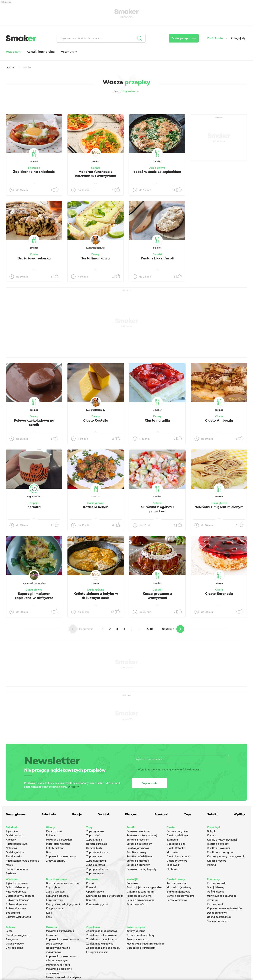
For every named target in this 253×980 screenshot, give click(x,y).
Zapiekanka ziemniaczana (102, 939)
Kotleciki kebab (96, 507)
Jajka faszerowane (17, 883)
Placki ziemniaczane (58, 844)
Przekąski (161, 814)
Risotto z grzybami (218, 844)
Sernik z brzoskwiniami (140, 900)
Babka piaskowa (16, 909)
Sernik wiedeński (137, 904)
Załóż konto (215, 38)
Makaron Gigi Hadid (58, 965)
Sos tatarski (13, 913)
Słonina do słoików (218, 921)
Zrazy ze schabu (56, 861)
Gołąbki (212, 831)
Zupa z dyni (93, 835)
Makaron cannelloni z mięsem (64, 977)
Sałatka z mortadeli (138, 861)
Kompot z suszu (55, 909)
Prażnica (11, 873)
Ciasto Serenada (219, 594)
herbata (34, 507)
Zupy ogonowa (95, 831)
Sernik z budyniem (178, 831)
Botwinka (132, 883)
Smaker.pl (11, 67)
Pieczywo (132, 814)
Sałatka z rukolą (136, 852)
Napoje (34, 503)
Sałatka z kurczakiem (139, 844)
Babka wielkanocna (18, 900)
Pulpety (51, 835)
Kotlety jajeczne (136, 931)
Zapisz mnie (149, 783)
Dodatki (157, 254)
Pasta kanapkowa (17, 844)
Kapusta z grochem (57, 896)
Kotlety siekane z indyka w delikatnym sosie (96, 596)
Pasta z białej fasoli (157, 258)
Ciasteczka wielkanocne (20, 896)
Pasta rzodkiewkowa (139, 896)
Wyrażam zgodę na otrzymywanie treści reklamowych (167, 770)
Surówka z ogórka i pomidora (157, 509)
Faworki (91, 887)
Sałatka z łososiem (138, 840)
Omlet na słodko (16, 835)
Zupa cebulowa (95, 873)
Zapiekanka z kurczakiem (101, 935)
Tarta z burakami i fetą (140, 935)
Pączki (90, 883)
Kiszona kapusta (217, 883)
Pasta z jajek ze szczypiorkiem (145, 887)
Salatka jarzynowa (138, 848)
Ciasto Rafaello (176, 848)
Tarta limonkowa (95, 258)
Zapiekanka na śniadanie (34, 172)
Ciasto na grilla (157, 420)
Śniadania (34, 168)
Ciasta (34, 254)
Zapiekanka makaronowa (61, 857)
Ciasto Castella (96, 420)
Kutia (49, 913)
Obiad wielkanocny (17, 887)
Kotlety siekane (55, 848)
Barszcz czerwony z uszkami (63, 883)
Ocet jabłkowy (216, 887)
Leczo (9, 931)
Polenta (211, 865)
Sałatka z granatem (138, 865)
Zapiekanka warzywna (100, 944)
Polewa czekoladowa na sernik (34, 422)
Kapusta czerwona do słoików (225, 909)
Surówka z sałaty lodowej (142, 835)
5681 (150, 629)
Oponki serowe (95, 892)
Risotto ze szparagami (220, 852)
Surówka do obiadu (138, 831)
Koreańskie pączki (97, 904)
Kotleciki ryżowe (217, 861)
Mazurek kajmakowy (179, 887)
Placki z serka (14, 857)
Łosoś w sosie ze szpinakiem (157, 172)
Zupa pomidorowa (97, 869)
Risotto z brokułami (218, 848)
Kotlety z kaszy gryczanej (222, 840)
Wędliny (239, 814)
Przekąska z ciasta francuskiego (145, 944)
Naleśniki (11, 848)
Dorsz (49, 852)
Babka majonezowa (179, 892)
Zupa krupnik (94, 840)
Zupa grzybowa (55, 892)
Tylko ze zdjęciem (31, 102)
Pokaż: (127, 91)
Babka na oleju (176, 844)
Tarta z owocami (177, 883)
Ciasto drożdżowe (177, 835)
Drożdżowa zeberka (34, 258)
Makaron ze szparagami (141, 892)
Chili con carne (14, 948)
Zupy (188, 814)
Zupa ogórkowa (96, 865)
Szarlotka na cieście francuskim (105, 896)
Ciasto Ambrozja (219, 420)
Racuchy (11, 840)
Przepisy (13, 52)
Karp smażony (54, 900)
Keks (49, 917)
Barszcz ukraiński (97, 844)
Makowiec (173, 852)
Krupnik (211, 835)
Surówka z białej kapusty (142, 869)
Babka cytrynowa (16, 904)
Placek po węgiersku (18, 935)
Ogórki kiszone (216, 892)
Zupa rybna (53, 887)
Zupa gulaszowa (96, 861)
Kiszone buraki (216, 904)
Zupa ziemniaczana (98, 852)
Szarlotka (172, 840)
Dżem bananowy (217, 913)
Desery (95, 254)
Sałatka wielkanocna (18, 917)
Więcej (72, 787)
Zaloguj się (238, 38)
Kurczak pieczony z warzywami (225, 857)
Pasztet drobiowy (16, 892)
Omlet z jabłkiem (16, 852)
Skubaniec (173, 869)
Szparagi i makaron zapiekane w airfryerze (34, 596)
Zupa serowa (94, 857)
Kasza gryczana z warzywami (157, 596)
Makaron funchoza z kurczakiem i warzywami (95, 174)
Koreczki (91, 900)
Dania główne (157, 168)
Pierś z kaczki (54, 831)
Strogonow (12, 939)
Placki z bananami (17, 869)
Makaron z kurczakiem (59, 840)
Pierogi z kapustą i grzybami (63, 904)
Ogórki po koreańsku (219, 917)
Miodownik (173, 865)
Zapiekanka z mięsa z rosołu (103, 948)
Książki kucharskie (41, 52)
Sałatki (95, 168)
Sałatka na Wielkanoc (140, 857)
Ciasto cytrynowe (177, 861)
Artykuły (68, 52)
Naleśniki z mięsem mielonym (219, 507)
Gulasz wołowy (15, 944)
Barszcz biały (94, 848)
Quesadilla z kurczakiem (141, 948)
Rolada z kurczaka (137, 939)
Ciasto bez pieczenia (179, 857)
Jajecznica (12, 831)
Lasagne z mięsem (97, 952)
